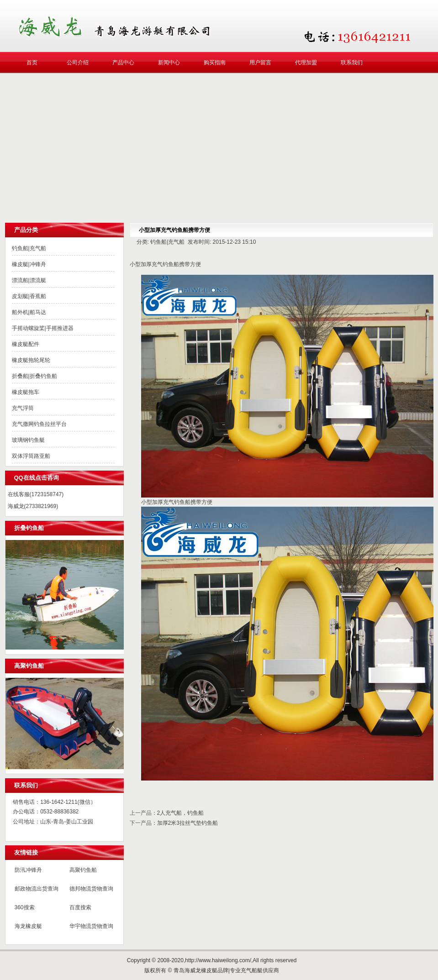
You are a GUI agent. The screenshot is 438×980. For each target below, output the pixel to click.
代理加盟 (306, 63)
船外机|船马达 (29, 312)
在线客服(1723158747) (36, 494)
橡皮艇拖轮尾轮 (31, 360)
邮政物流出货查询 (37, 889)
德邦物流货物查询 (91, 889)
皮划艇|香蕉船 (29, 296)
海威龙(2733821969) (33, 506)
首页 (32, 63)
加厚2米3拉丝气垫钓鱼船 (187, 823)
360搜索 (25, 907)
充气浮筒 (23, 408)
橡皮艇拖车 (26, 392)
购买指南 (215, 63)
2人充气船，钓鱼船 (181, 813)
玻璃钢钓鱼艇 (28, 440)
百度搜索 (80, 907)
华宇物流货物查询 (91, 926)
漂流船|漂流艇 (29, 280)
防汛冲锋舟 (28, 870)
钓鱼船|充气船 (29, 248)
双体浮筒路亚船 (31, 456)
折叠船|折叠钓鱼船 (34, 376)
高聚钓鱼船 (83, 870)
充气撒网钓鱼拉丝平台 (39, 424)
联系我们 (352, 63)
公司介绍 (78, 63)
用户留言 (260, 63)
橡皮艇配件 (26, 344)
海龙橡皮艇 (28, 926)
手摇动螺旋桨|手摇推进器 (43, 328)
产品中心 (123, 63)
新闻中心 (169, 63)
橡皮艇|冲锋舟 (29, 264)
